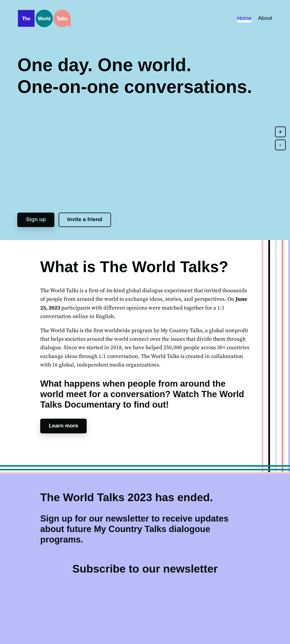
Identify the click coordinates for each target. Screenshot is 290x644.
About (265, 18)
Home (244, 18)
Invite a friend (85, 219)
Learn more (64, 426)
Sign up (36, 219)
